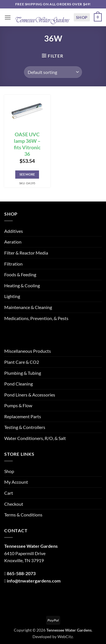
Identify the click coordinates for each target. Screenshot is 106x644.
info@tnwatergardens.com (34, 581)
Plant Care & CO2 (22, 362)
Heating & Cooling (22, 285)
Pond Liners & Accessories (30, 395)
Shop (82, 17)
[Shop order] (53, 72)
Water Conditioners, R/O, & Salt (35, 438)
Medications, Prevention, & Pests (36, 318)
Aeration (13, 242)
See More (27, 174)
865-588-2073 (21, 573)
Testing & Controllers (25, 427)
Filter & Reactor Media (26, 253)
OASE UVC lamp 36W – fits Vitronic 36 (27, 144)
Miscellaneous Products (28, 351)
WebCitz (65, 637)
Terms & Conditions (23, 515)
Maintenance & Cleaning (28, 307)
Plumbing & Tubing (23, 373)
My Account (16, 482)
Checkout (14, 504)
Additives (14, 231)
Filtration (13, 264)
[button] (8, 17)
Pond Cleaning (19, 384)
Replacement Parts (23, 416)
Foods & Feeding (20, 274)
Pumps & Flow (18, 405)
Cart (9, 493)
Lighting (12, 296)
